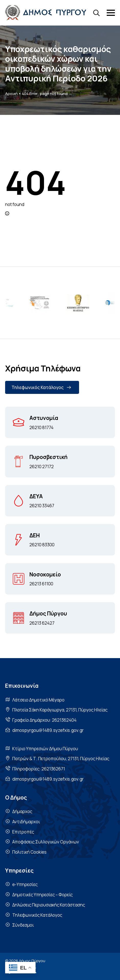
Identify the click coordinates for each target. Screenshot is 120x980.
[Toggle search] (96, 13)
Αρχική (11, 94)
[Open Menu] (111, 13)
